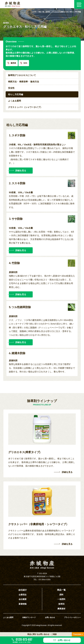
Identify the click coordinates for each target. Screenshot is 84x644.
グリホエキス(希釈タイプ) (59, 12)
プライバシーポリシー (72, 617)
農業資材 (61, 608)
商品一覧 (39, 12)
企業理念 (23, 594)
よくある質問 (9, 617)
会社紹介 (23, 590)
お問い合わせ (49, 617)
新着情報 (23, 603)
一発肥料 (61, 599)
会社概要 (23, 599)
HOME (31, 12)
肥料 (61, 594)
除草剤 (46, 12)
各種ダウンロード (29, 617)
